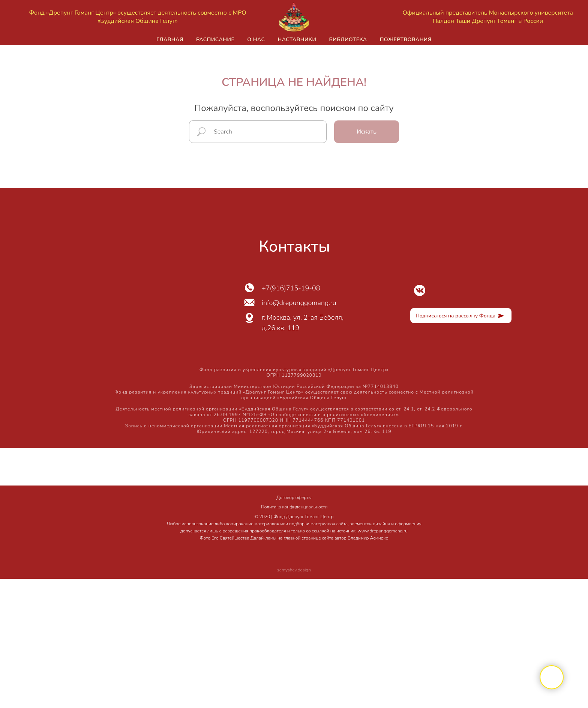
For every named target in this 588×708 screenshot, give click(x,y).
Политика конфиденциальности (294, 507)
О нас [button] (256, 40)
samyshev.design (294, 570)
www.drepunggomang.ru (383, 531)
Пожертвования (406, 40)
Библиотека (348, 40)
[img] (420, 290)
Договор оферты (294, 498)
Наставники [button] (297, 40)
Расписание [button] (215, 40)
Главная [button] (170, 40)
